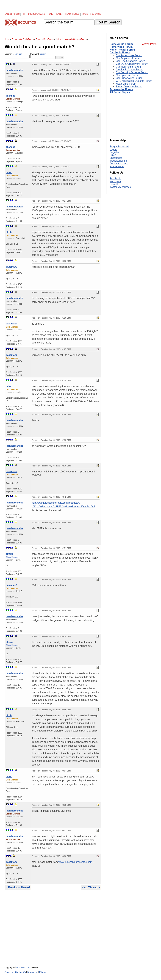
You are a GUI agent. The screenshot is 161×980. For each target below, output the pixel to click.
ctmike (10, 554)
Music (85, 14)
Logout (113, 149)
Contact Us (20, 972)
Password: (43, 56)
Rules (113, 155)
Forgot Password (119, 147)
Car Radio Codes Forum (129, 70)
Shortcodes (116, 158)
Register (114, 152)
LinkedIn (114, 184)
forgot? (43, 54)
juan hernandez (14, 70)
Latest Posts (12, 14)
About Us (9, 972)
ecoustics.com (23, 967)
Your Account (117, 166)
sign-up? (18, 54)
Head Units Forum (126, 84)
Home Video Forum (121, 47)
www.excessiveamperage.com (75, 862)
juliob (9, 172)
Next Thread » (91, 887)
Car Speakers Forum (128, 75)
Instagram (115, 181)
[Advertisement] (53, 927)
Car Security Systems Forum (132, 72)
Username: (17, 56)
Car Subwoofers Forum (129, 78)
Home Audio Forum (121, 44)
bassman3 (12, 267)
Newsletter (32, 972)
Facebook (115, 179)
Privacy (43, 972)
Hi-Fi (24, 14)
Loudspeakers (37, 14)
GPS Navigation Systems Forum (134, 81)
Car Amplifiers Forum (128, 58)
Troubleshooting (119, 161)
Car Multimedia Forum (128, 67)
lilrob (9, 232)
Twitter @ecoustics (120, 187)
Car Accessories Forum (129, 55)
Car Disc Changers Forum (130, 61)
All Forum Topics (120, 92)
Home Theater (55, 14)
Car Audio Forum (120, 53)
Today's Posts (149, 44)
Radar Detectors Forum (129, 87)
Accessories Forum (121, 89)
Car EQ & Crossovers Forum (132, 64)
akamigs (11, 96)
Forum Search (108, 22)
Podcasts (96, 14)
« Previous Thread (18, 887)
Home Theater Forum (122, 50)
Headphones (72, 14)
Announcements (119, 164)
